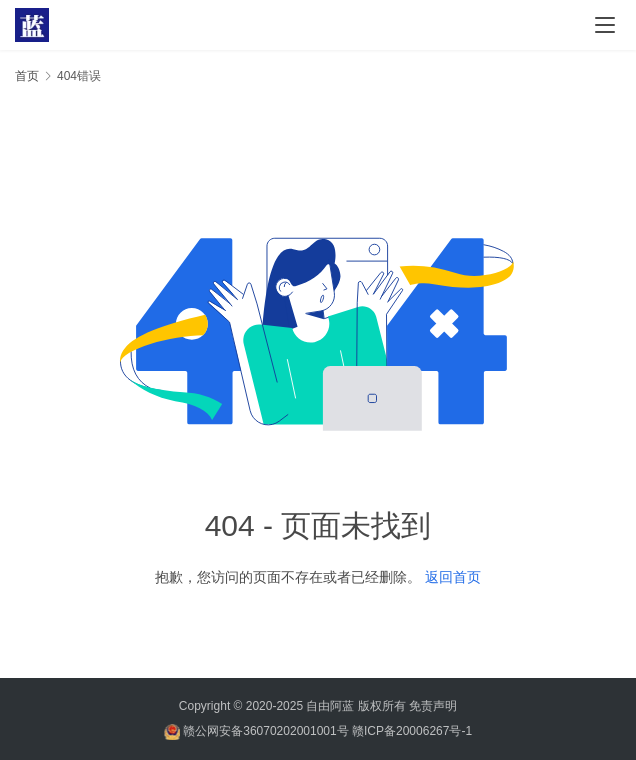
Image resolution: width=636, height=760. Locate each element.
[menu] (605, 25)
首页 (27, 76)
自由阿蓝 (330, 706)
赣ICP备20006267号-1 (412, 731)
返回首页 (453, 577)
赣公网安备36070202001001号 (265, 731)
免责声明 (433, 706)
